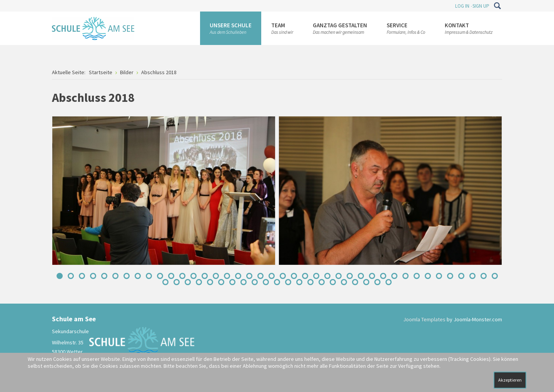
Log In (462, 6)
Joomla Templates (424, 319)
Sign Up (481, 6)
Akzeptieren (510, 380)
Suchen (497, 6)
